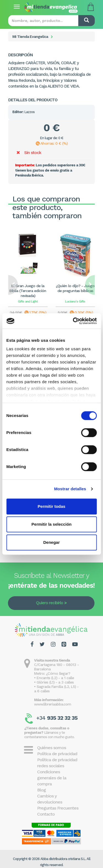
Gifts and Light (28, 301)
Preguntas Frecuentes (58, 808)
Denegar (51, 542)
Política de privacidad (57, 754)
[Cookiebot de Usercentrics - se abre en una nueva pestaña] (73, 321)
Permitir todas (51, 506)
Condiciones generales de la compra (52, 778)
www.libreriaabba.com (53, 704)
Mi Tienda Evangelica (30, 37)
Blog (41, 790)
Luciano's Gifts (75, 301)
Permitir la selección (52, 524)
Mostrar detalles (70, 489)
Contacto (46, 814)
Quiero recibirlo (49, 603)
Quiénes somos (51, 748)
